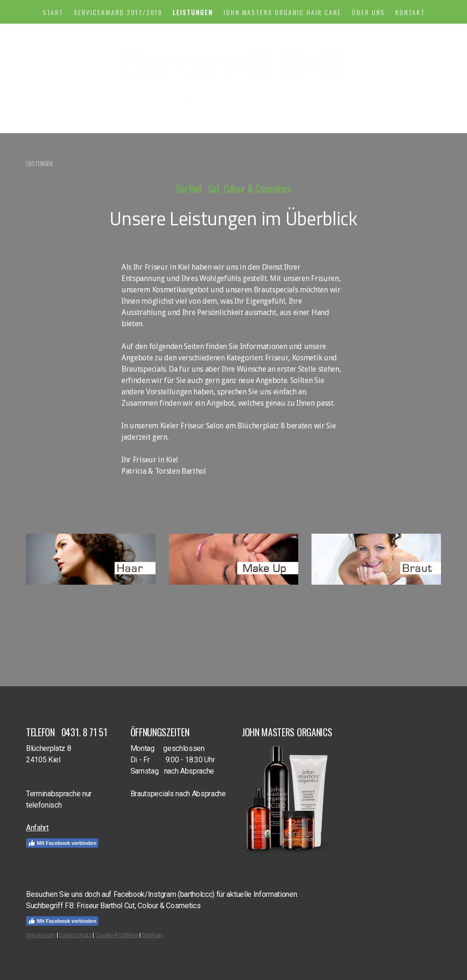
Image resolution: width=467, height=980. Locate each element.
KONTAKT (410, 12)
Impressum (41, 935)
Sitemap (152, 935)
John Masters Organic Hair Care (282, 12)
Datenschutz (75, 935)
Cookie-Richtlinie (117, 935)
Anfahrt (37, 828)
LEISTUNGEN (193, 12)
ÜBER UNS (368, 12)
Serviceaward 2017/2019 (118, 12)
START (53, 12)
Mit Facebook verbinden (62, 843)
